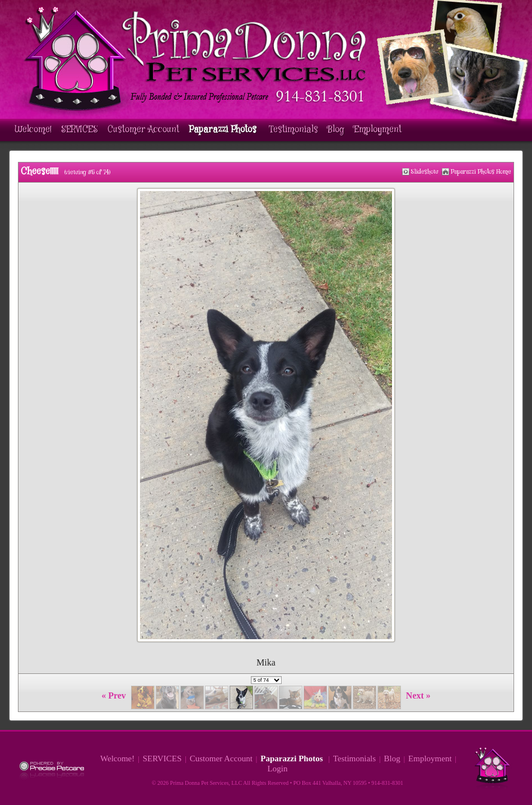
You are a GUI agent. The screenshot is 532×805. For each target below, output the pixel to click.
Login (278, 769)
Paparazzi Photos (224, 130)
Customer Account (143, 130)
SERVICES (80, 130)
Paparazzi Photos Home (481, 172)
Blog (336, 130)
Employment (378, 130)
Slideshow (425, 172)
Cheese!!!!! (39, 172)
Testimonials (293, 130)
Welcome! (33, 130)
